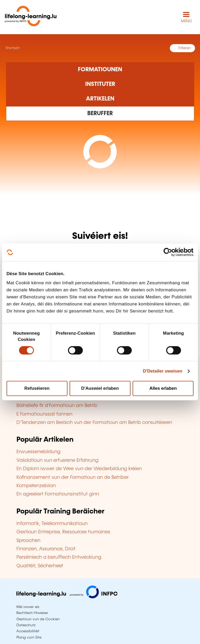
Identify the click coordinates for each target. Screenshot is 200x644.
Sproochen (28, 541)
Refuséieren (37, 388)
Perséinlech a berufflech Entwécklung (59, 557)
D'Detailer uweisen (163, 371)
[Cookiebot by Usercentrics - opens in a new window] (171, 252)
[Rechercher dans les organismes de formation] (100, 84)
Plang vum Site (29, 637)
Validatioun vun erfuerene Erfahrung (57, 460)
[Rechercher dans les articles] (100, 99)
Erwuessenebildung (38, 452)
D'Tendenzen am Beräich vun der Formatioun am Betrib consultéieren (94, 423)
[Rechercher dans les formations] (100, 69)
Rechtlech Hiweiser (32, 613)
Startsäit (12, 48)
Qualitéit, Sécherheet (40, 566)
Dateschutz (26, 625)
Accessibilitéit (28, 631)
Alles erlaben (163, 388)
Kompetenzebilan (36, 486)
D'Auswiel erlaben (100, 388)
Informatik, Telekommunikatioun (52, 524)
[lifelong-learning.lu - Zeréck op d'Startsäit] (31, 17)
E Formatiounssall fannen (44, 414)
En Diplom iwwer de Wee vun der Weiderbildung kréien (79, 469)
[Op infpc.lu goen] (67, 597)
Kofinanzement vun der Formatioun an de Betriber (73, 477)
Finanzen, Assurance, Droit (46, 549)
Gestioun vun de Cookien (38, 619)
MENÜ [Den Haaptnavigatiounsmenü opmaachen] (186, 21)
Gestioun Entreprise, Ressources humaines (63, 532)
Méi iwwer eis (28, 607)
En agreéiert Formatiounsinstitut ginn (58, 494)
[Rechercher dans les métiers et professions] (100, 114)
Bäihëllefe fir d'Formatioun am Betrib (57, 406)
